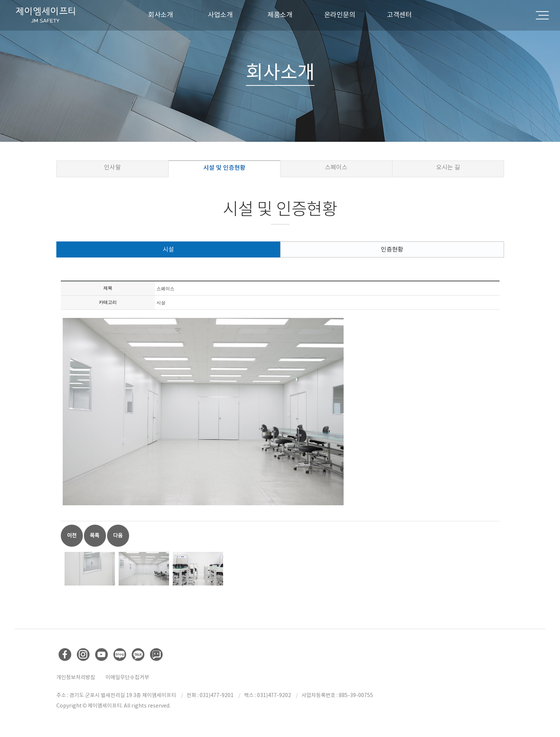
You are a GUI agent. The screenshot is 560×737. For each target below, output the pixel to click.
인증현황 (392, 249)
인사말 (112, 167)
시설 (168, 249)
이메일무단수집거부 (127, 677)
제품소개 (280, 15)
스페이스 (336, 167)
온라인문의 (340, 15)
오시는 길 (448, 167)
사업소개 (220, 15)
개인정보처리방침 (76, 677)
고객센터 (399, 15)
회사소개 (161, 15)
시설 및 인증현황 (224, 168)
